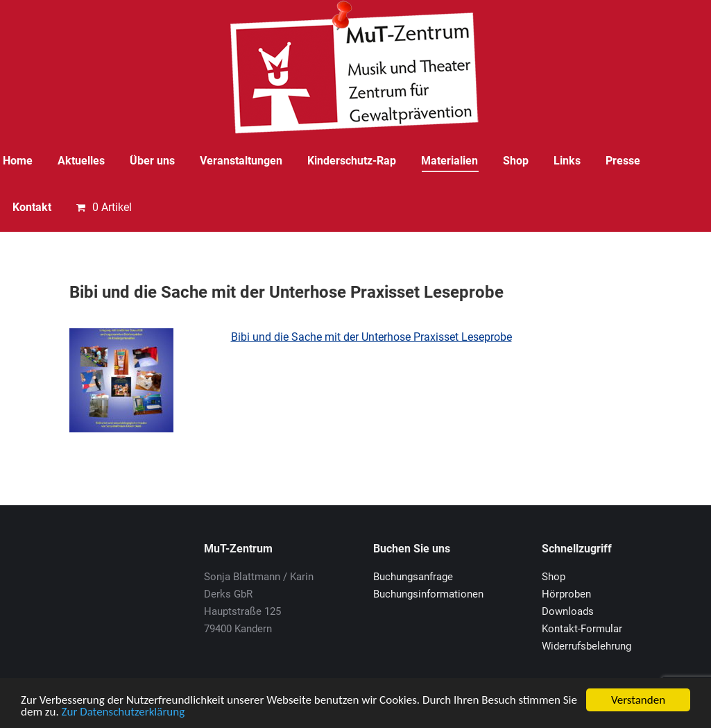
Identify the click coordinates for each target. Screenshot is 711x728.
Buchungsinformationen (428, 594)
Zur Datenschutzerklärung (123, 712)
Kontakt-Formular (582, 629)
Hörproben (566, 594)
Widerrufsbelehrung (586, 646)
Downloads (568, 611)
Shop (554, 577)
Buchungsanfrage (413, 577)
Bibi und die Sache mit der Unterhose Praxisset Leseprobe (371, 337)
